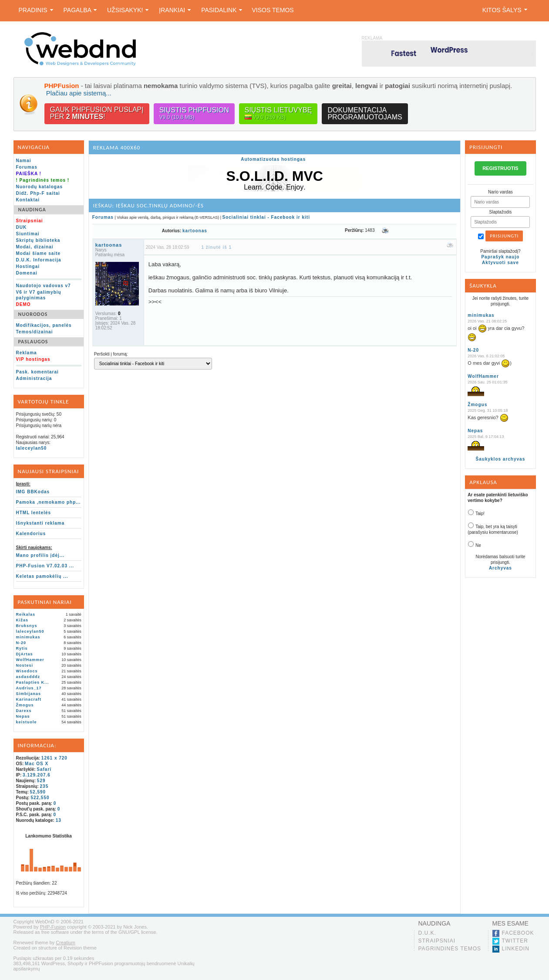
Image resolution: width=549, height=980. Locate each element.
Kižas (22, 620)
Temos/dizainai (35, 332)
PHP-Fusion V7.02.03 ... (45, 566)
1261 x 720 (54, 758)
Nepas (23, 716)
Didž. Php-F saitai (38, 193)
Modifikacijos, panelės (44, 325)
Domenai (27, 273)
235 (44, 786)
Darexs (24, 711)
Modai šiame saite (39, 253)
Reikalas (26, 614)
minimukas (28, 637)
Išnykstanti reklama (40, 523)
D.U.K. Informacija (39, 260)
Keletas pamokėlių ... (42, 576)
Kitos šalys (505, 10)
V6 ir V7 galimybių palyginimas (39, 295)
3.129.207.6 (37, 775)
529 (41, 781)
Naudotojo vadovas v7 (44, 286)
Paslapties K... (33, 682)
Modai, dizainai (35, 247)
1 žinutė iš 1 (216, 247)
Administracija (34, 378)
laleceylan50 (32, 448)
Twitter (515, 941)
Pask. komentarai (37, 372)
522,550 (40, 798)
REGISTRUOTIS (500, 168)
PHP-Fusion (53, 927)
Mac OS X (37, 764)
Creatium (66, 943)
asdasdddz (28, 677)
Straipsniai (437, 941)
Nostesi (25, 665)
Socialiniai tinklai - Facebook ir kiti (266, 217)
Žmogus (25, 705)
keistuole (27, 722)
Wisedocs (27, 671)
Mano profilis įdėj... (40, 555)
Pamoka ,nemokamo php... (49, 502)
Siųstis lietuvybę (278, 114)
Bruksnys (27, 626)
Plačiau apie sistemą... (79, 93)
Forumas (27, 167)
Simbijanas (29, 694)
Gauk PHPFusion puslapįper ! (97, 113)
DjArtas (25, 654)
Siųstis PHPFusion (194, 114)
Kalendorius (31, 534)
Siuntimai (28, 234)
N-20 (21, 643)
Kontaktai (28, 200)
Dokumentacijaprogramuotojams (365, 114)
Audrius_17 (29, 688)
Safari (44, 769)
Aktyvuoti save (500, 263)
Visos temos (273, 10)
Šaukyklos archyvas (501, 459)
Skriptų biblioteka (38, 240)
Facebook (518, 933)
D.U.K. (427, 933)
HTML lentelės (34, 513)
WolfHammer (30, 660)
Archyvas (500, 568)
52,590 (38, 792)
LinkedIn (516, 949)
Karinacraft (29, 699)
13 (59, 820)
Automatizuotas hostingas (273, 159)
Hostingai (28, 266)
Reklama (27, 353)
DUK (22, 227)
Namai (24, 161)
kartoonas (195, 231)
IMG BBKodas (33, 492)
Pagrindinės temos (450, 949)
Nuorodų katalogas (40, 187)
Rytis (22, 648)
